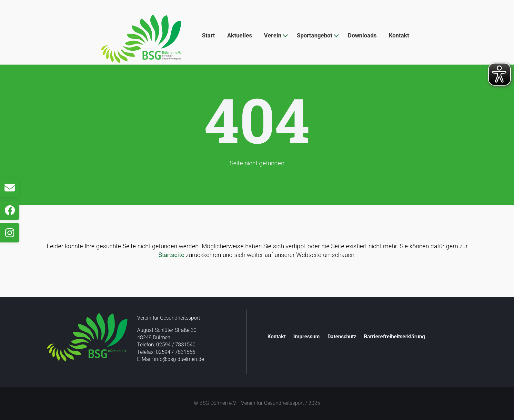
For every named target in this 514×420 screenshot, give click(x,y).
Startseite (171, 255)
